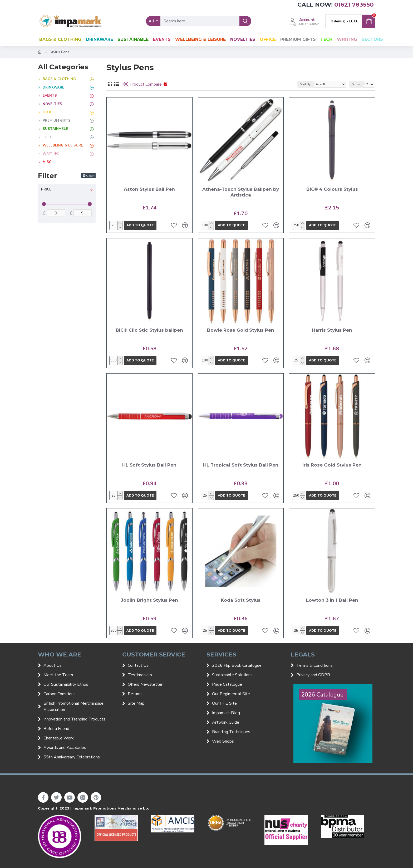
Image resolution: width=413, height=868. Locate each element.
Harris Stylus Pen (332, 330)
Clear (90, 176)
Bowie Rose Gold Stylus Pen (241, 330)
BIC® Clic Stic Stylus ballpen (149, 330)
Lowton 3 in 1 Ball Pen (332, 600)
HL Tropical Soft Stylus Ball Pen (241, 465)
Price (46, 189)
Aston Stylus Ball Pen (149, 189)
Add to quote (140, 225)
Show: (357, 84)
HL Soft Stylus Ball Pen (149, 465)
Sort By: (306, 84)
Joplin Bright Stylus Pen (149, 600)
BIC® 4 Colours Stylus (332, 189)
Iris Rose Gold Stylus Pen (332, 465)
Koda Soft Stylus (241, 600)
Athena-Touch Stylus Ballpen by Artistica (241, 192)
